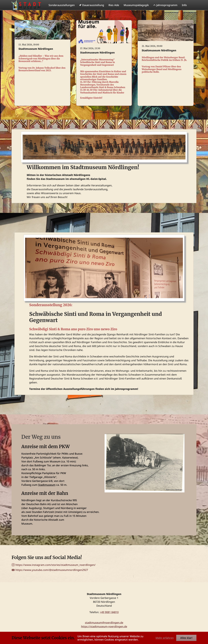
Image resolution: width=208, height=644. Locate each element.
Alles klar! (186, 638)
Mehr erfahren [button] (165, 638)
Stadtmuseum (47, 491)
